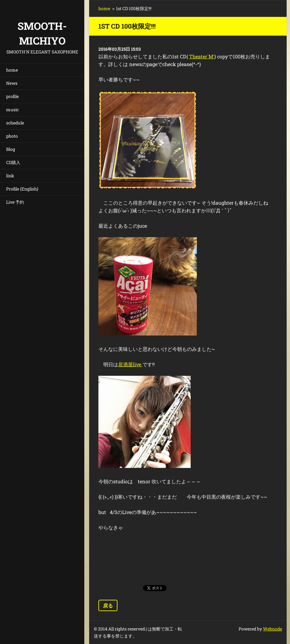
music (12, 110)
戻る (108, 605)
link (10, 176)
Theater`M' (202, 56)
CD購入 (13, 162)
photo (12, 136)
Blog (11, 149)
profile (12, 96)
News (12, 83)
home (12, 70)
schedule (15, 123)
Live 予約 (15, 202)
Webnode (272, 629)
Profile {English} (22, 189)
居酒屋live (130, 364)
